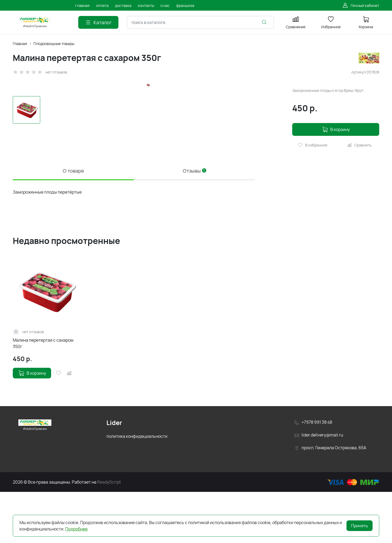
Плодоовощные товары (54, 44)
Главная (20, 44)
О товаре (73, 221)
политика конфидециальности (137, 488)
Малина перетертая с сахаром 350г (43, 395)
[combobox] (200, 22)
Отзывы (194, 221)
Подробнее (76, 529)
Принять (360, 526)
